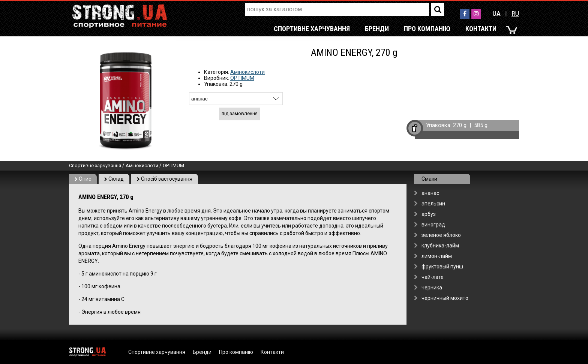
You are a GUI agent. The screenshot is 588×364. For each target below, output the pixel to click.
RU (515, 14)
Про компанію (427, 29)
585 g (481, 125)
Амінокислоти (247, 72)
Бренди (377, 29)
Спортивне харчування (312, 29)
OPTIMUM (242, 78)
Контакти (481, 29)
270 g (460, 125)
